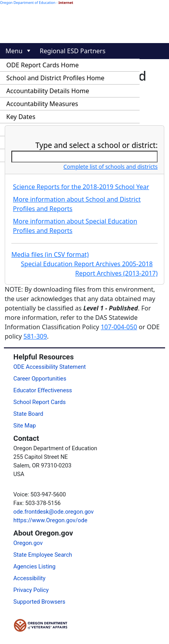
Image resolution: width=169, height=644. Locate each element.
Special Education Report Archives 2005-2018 (87, 264)
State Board (28, 414)
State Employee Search (43, 555)
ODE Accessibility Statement (50, 367)
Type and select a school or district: (96, 145)
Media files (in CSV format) (50, 254)
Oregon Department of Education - (37, 3)
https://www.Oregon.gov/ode (50, 520)
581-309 (35, 336)
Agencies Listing (35, 566)
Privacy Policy (31, 590)
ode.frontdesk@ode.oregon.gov (54, 512)
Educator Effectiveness (43, 390)
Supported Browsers (39, 602)
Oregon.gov (28, 543)
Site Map (25, 426)
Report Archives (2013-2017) (116, 273)
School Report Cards (40, 402)
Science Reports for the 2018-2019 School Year (81, 187)
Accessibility (29, 578)
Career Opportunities (40, 379)
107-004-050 (119, 327)
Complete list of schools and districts (111, 167)
